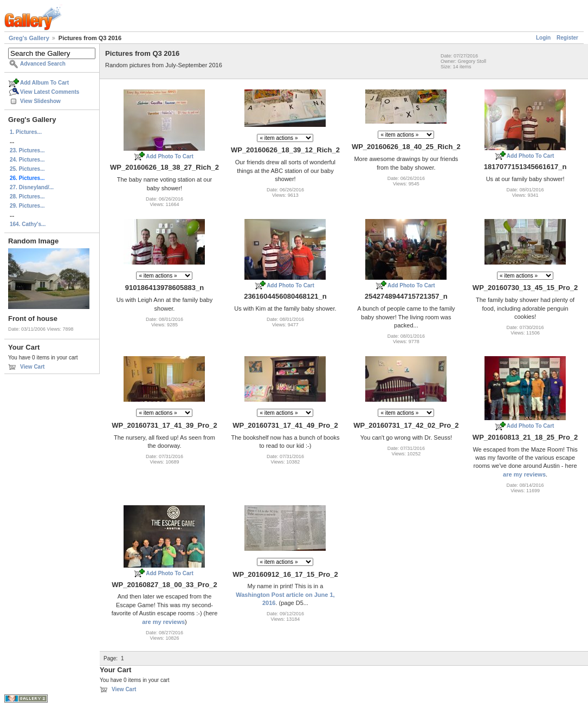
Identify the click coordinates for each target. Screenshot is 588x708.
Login (543, 38)
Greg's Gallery (29, 38)
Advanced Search (43, 64)
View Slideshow (40, 101)
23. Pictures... (27, 150)
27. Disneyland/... (32, 187)
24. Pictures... (27, 160)
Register (567, 38)
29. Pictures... (27, 206)
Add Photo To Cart (170, 156)
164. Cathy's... (28, 224)
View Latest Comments (50, 92)
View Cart (32, 367)
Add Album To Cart (44, 83)
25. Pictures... (27, 169)
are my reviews (524, 474)
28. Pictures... (27, 197)
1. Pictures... (26, 132)
